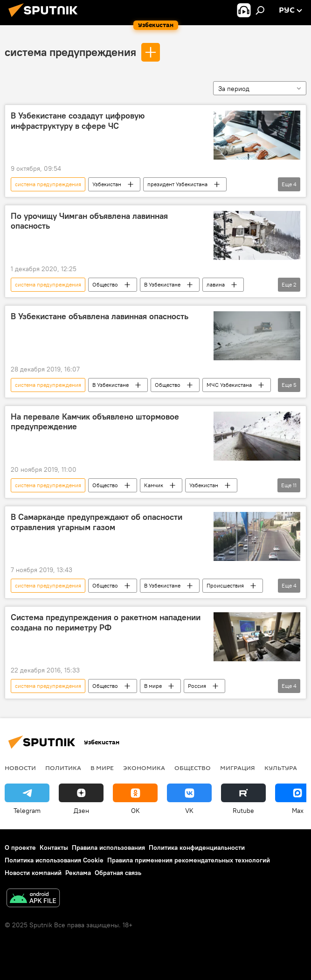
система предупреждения (70, 52)
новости (20, 768)
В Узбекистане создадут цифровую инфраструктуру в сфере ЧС (78, 121)
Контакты (54, 847)
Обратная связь (118, 873)
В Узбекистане (162, 284)
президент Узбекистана (177, 184)
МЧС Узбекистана (229, 385)
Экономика (144, 768)
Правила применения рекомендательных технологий (189, 860)
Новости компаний (33, 873)
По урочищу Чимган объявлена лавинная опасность (89, 221)
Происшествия (225, 585)
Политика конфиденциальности (197, 847)
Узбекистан (107, 184)
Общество (105, 284)
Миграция (238, 768)
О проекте (20, 847)
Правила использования (108, 847)
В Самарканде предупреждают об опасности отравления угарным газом (97, 522)
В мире (153, 686)
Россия (197, 686)
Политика (63, 768)
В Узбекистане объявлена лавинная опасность (100, 316)
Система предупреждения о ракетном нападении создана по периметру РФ (106, 623)
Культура (281, 768)
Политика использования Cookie (54, 860)
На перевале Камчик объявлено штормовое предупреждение (95, 422)
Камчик (154, 485)
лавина (216, 284)
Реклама (78, 873)
